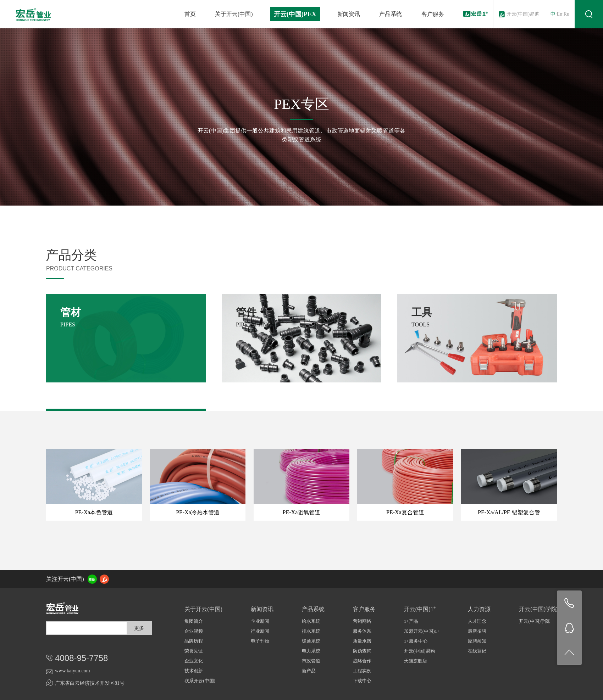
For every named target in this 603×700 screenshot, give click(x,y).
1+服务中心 (416, 641)
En (560, 14)
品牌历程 (194, 641)
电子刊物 (260, 641)
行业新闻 (260, 631)
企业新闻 (260, 621)
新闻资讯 (349, 14)
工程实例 (362, 671)
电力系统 (311, 651)
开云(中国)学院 (534, 621)
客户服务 (433, 14)
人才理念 (477, 621)
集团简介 (194, 621)
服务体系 (362, 631)
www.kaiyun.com (73, 671)
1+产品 (411, 621)
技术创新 (194, 671)
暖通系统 (311, 641)
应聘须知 (477, 641)
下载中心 (362, 681)
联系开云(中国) (200, 681)
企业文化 (194, 661)
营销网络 (362, 621)
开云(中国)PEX (295, 14)
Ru (566, 14)
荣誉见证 (194, 651)
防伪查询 (362, 651)
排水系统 (311, 631)
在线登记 (477, 651)
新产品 (309, 671)
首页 (190, 14)
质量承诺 (362, 641)
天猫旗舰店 (416, 661)
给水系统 (311, 621)
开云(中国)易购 (523, 14)
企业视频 (194, 631)
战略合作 (362, 661)
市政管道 (311, 661)
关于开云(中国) (234, 14)
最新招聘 (477, 631)
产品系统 (391, 14)
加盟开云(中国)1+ (422, 631)
